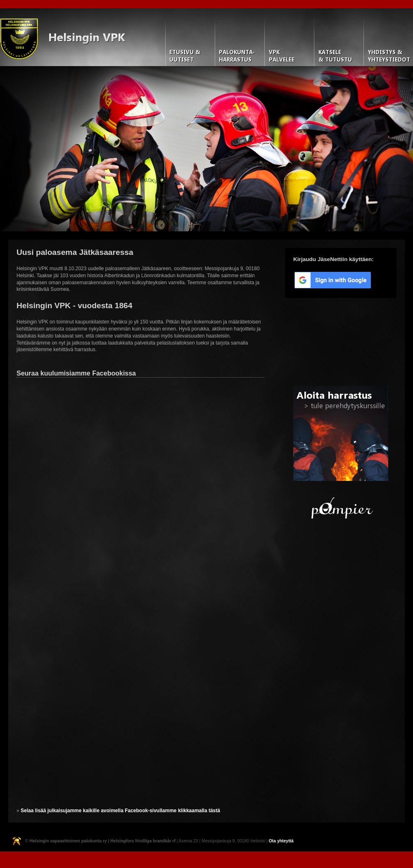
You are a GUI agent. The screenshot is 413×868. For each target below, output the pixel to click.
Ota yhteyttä (281, 841)
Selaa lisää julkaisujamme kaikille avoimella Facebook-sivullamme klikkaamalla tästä (120, 811)
